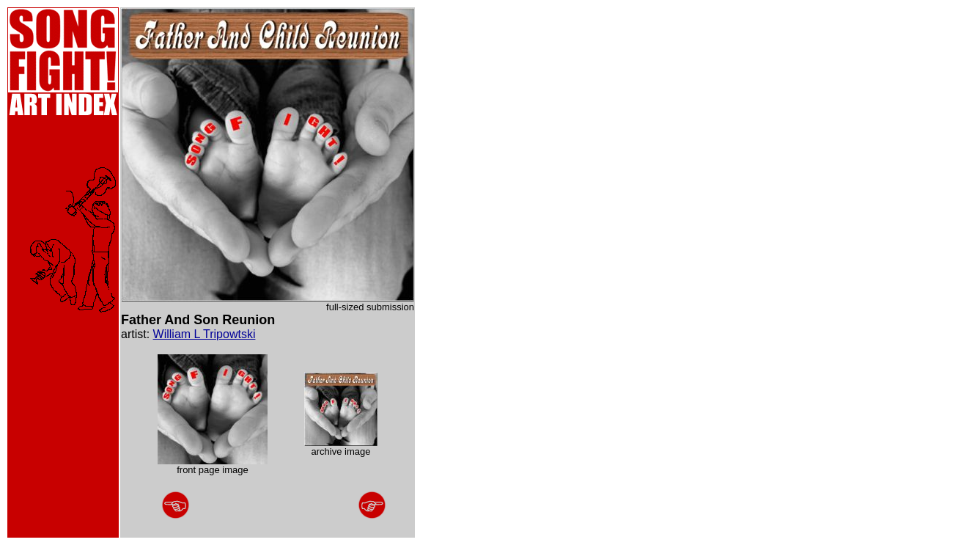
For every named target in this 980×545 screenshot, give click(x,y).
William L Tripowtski (205, 334)
